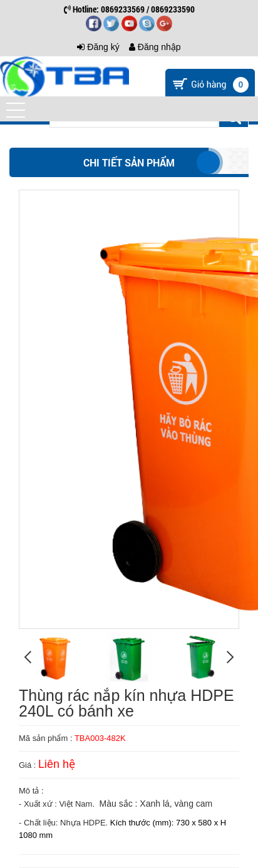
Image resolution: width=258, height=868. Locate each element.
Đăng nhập (155, 47)
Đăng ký (98, 47)
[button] (16, 110)
